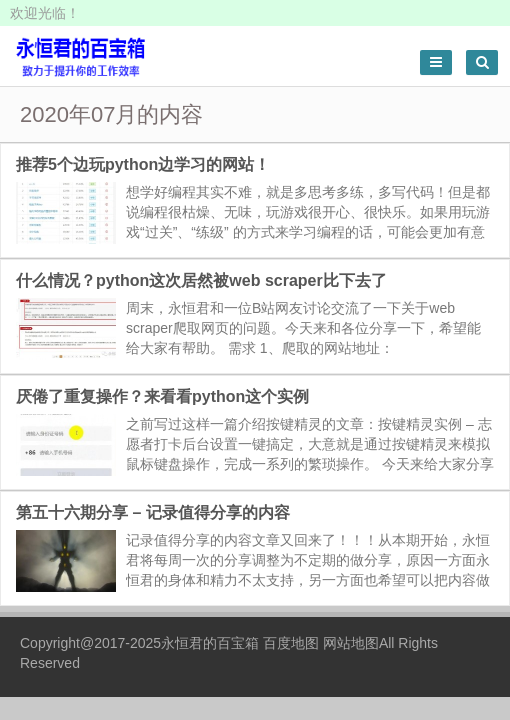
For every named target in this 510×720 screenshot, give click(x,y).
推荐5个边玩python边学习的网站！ (143, 164)
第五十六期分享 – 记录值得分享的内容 (153, 512)
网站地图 (351, 643)
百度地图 (291, 643)
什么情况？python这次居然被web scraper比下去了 (201, 280)
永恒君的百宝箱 (210, 643)
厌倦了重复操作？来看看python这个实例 (162, 396)
